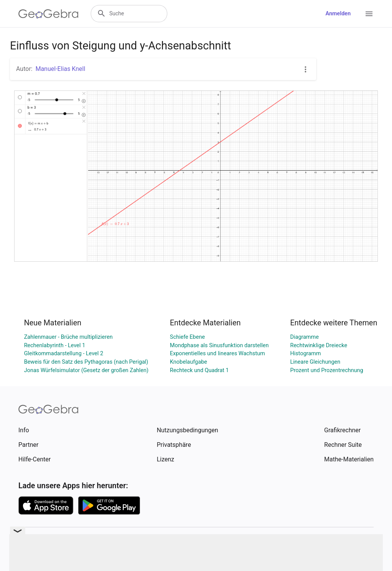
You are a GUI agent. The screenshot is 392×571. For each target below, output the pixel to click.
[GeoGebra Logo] (48, 14)
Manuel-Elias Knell (60, 69)
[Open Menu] (369, 14)
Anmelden (338, 14)
